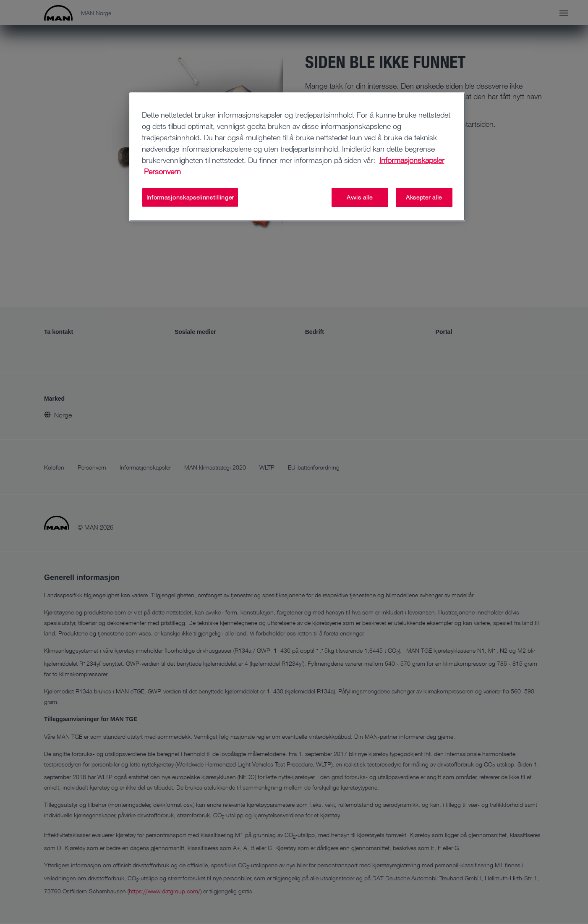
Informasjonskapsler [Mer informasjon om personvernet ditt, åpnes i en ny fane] (412, 160)
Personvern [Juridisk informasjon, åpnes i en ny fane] (162, 171)
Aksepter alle (424, 197)
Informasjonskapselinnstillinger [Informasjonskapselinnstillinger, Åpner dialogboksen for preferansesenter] (190, 197)
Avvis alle (360, 197)
